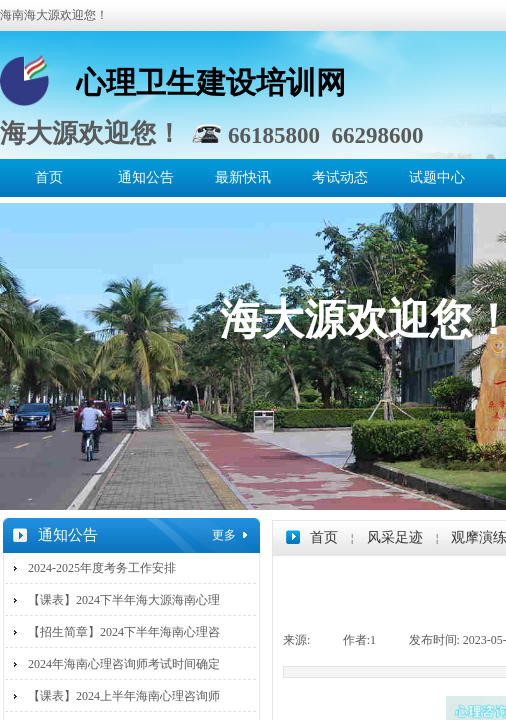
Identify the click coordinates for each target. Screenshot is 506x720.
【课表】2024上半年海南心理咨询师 (124, 696)
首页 (49, 177)
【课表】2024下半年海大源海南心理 (124, 600)
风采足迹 (395, 537)
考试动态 (340, 177)
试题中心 (437, 177)
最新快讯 (243, 177)
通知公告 (146, 177)
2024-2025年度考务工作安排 (102, 568)
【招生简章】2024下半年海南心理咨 (124, 632)
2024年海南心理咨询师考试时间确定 (124, 664)
